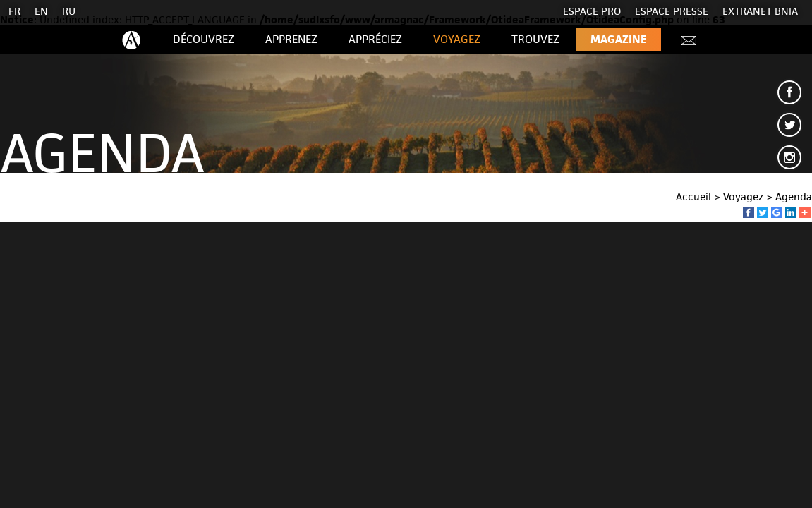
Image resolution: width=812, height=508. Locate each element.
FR (14, 11)
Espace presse (672, 11)
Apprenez (291, 39)
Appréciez (375, 39)
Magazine (619, 39)
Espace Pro (592, 11)
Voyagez (457, 39)
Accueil (693, 196)
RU (69, 11)
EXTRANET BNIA (760, 11)
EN (41, 11)
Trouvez (535, 39)
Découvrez (204, 39)
